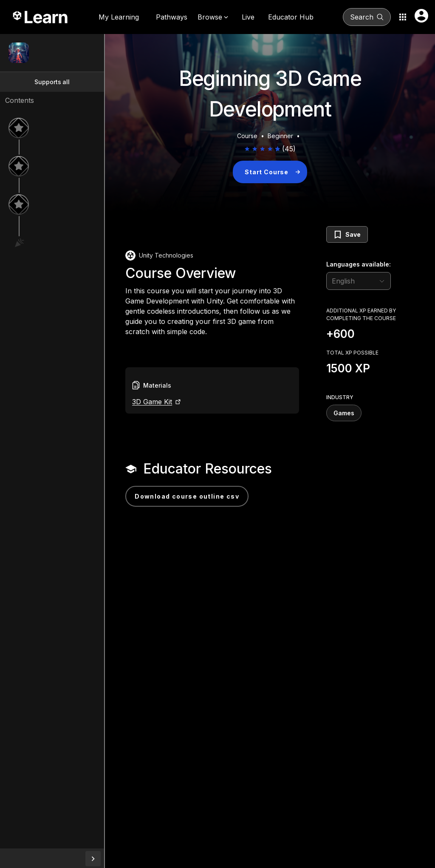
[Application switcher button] (403, 17)
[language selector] (359, 281)
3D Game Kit (180, 412)
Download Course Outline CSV (215, 499)
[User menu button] (421, 16)
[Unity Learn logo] (41, 17)
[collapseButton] (121, 859)
